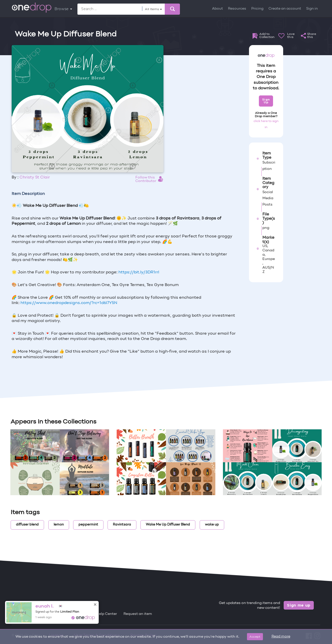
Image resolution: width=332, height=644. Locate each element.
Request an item (138, 614)
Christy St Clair (35, 177)
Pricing (257, 9)
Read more (281, 637)
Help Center (107, 614)
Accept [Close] (255, 637)
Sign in (312, 9)
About (217, 9)
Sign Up (266, 101)
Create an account (285, 9)
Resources (237, 9)
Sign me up (299, 605)
